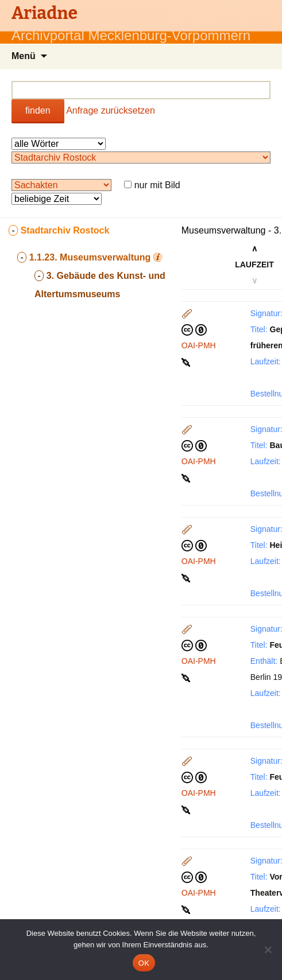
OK (144, 963)
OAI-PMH (199, 345)
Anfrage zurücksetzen (111, 110)
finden (38, 110)
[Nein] (268, 950)
